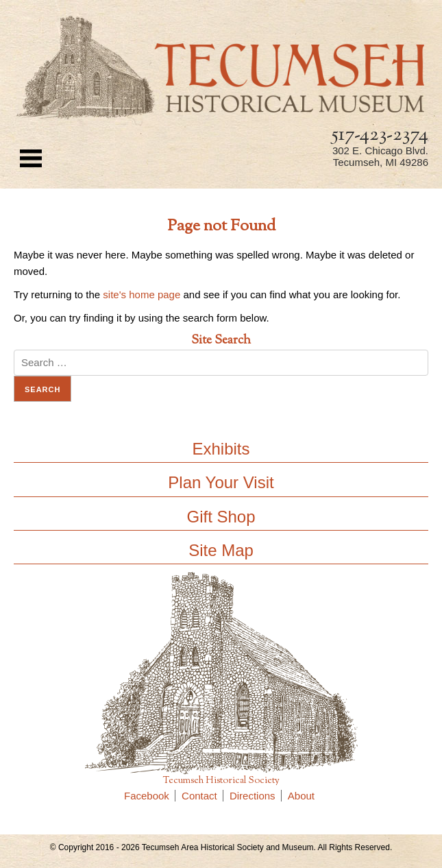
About (301, 796)
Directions (256, 796)
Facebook (150, 796)
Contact (202, 796)
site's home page (142, 294)
